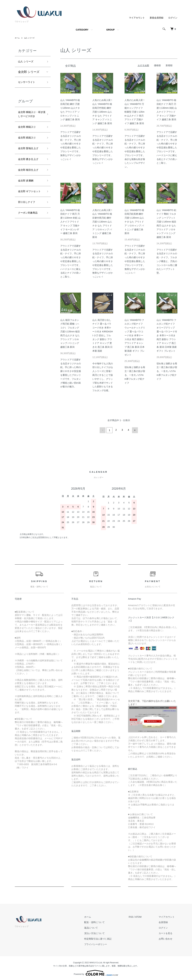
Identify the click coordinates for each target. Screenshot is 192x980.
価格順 (157, 65)
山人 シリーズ (31, 38)
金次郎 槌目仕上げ (30, 182)
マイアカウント (137, 18)
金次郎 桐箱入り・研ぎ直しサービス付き (30, 119)
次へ (134, 430)
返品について (99, 927)
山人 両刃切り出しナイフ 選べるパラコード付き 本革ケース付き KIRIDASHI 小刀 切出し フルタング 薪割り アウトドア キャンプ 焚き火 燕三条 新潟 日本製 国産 (103, 335)
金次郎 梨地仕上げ (30, 159)
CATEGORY (82, 30)
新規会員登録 (157, 18)
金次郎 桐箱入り (29, 136)
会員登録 (166, 922)
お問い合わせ (168, 938)
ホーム (18, 38)
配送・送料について (102, 922)
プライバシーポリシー (103, 943)
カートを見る (168, 933)
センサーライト (28, 84)
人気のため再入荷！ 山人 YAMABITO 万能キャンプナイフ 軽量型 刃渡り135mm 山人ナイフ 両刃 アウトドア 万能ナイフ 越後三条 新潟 (135, 112)
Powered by (96, 972)
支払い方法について (102, 933)
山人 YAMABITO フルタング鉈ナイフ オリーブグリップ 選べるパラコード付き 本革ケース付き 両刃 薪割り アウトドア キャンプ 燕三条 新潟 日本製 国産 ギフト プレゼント (167, 335)
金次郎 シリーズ (29, 73)
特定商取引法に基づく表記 (106, 938)
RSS (136, 916)
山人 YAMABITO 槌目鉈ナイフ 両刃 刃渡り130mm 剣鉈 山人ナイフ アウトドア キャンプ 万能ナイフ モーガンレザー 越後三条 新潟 (70, 222)
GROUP (110, 30)
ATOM (143, 916)
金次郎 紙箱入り (29, 148)
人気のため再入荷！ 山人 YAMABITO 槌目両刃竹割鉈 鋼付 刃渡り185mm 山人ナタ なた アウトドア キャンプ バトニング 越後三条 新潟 (103, 112)
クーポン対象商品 (30, 234)
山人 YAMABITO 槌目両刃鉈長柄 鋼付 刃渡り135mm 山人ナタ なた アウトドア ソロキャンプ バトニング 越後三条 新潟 (134, 222)
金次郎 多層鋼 (27, 194)
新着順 (169, 65)
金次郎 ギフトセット (30, 208)
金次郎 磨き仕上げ (30, 171)
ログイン (173, 18)
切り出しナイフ (28, 222)
